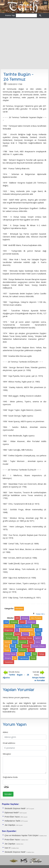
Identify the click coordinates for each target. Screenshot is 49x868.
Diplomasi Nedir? (12, 813)
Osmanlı (26, 646)
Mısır (6, 646)
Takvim (21, 654)
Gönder (8, 794)
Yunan (33, 658)
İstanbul (8, 642)
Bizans (35, 626)
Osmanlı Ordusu (38, 646)
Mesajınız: (7, 754)
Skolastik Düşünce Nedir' (15, 808)
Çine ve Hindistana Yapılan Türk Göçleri (21, 835)
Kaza (31, 642)
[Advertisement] (24, 44)
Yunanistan (9, 662)
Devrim (39, 630)
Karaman (23, 642)
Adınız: (5, 732)
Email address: (9, 743)
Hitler (38, 634)
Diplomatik (8, 634)
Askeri (22, 622)
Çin (17, 630)
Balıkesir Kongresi (23, 626)
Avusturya (31, 622)
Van (15, 658)
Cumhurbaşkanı (27, 630)
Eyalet (18, 634)
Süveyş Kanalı (10, 654)
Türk (34, 654)
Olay (19, 646)
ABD (17, 618)
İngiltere (38, 638)
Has (32, 634)
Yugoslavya (24, 658)
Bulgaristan (9, 630)
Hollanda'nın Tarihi (12, 821)
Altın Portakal (36, 618)
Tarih (28, 654)
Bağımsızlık (9, 626)
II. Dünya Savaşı (26, 638)
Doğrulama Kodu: (10, 777)
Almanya (25, 618)
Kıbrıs (38, 642)
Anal (6, 622)
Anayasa (14, 622)
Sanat (14, 650)
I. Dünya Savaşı (11, 638)
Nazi (13, 646)
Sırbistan (23, 650)
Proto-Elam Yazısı (12, 817)
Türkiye (41, 654)
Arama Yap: (10, 15)
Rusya (7, 650)
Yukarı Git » (40, 614)
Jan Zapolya (10, 825)
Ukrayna (8, 658)
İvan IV (8, 848)
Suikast (31, 650)
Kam (15, 642)
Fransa (25, 634)
